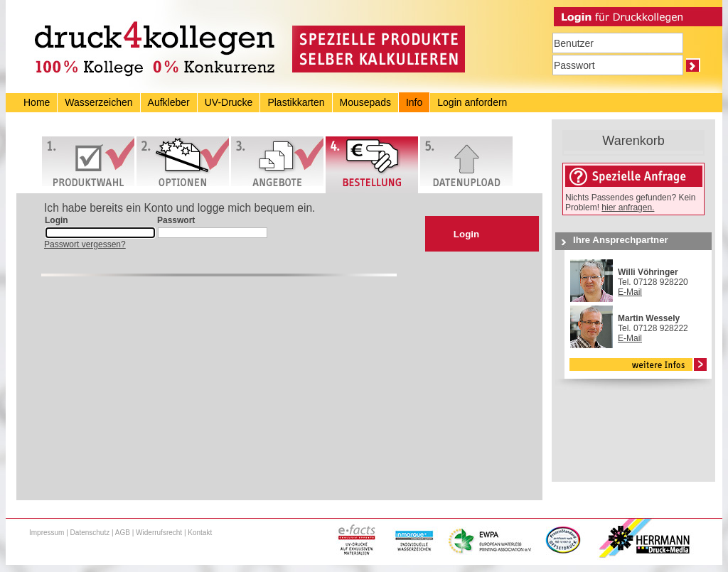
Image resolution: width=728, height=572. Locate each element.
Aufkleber (169, 102)
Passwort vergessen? (85, 244)
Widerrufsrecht (159, 533)
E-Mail (630, 292)
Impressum (47, 533)
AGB (123, 533)
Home (37, 102)
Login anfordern (472, 102)
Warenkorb (633, 141)
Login (466, 234)
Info (414, 102)
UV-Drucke (229, 102)
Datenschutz (90, 533)
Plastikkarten (296, 102)
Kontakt (200, 533)
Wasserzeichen (98, 102)
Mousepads (365, 102)
